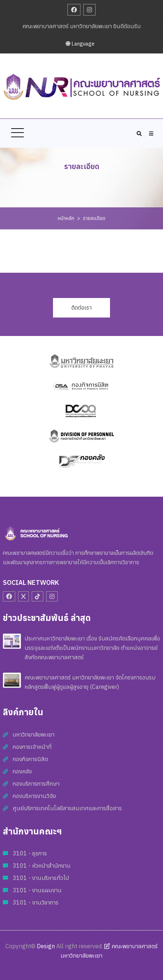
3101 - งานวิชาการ (36, 902)
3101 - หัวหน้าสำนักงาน (42, 865)
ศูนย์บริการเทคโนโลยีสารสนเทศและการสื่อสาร (67, 808)
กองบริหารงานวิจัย (34, 796)
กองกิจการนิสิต (30, 759)
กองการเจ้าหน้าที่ (32, 747)
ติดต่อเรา (81, 308)
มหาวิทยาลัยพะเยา (34, 734)
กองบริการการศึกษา (36, 783)
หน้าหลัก (66, 218)
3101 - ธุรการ (30, 853)
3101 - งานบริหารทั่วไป (41, 878)
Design (46, 946)
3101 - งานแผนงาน (37, 890)
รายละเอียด (94, 218)
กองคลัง (22, 771)
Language (80, 44)
